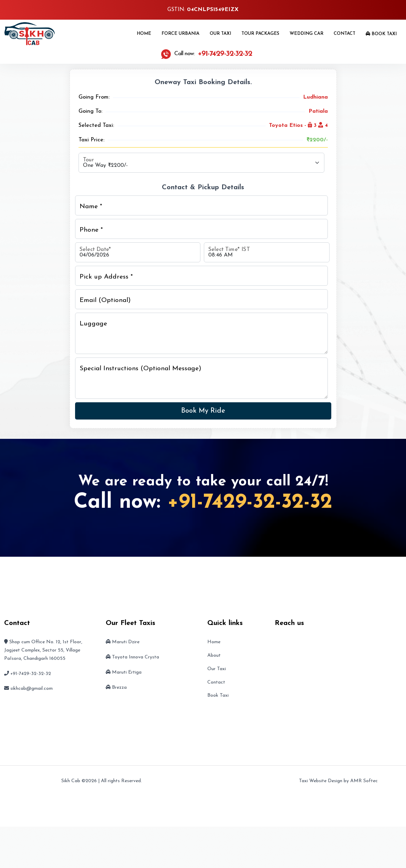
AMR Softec (364, 781)
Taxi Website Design (321, 781)
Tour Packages (260, 34)
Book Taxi (381, 34)
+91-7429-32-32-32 (250, 503)
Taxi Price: (91, 140)
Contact (345, 34)
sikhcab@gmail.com (32, 689)
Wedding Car (306, 34)
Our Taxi (220, 34)
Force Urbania (180, 34)
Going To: (90, 111)
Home (144, 34)
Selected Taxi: (96, 125)
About (214, 655)
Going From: (94, 97)
